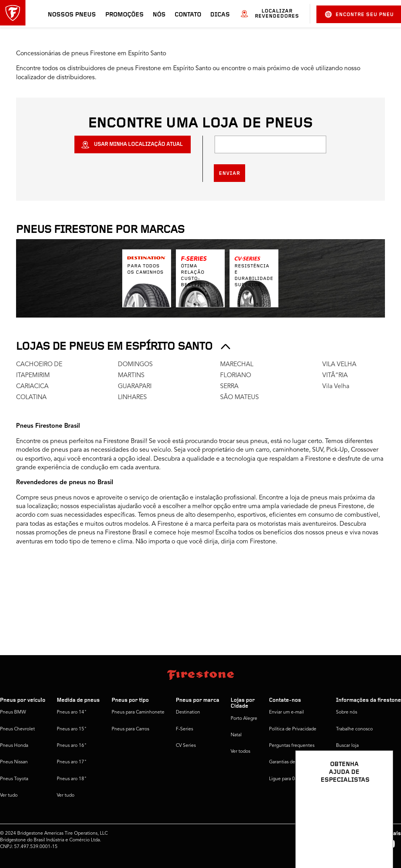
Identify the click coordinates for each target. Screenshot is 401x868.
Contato (188, 15)
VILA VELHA (339, 365)
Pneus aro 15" (72, 729)
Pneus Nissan (14, 762)
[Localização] (270, 144)
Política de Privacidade (293, 729)
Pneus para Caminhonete (138, 712)
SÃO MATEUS (239, 398)
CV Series (186, 746)
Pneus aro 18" (72, 779)
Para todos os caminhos (145, 269)
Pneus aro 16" (72, 746)
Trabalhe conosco (354, 729)
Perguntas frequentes (292, 746)
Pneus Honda (14, 746)
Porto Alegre (244, 719)
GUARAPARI (135, 387)
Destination (188, 712)
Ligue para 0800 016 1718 (297, 779)
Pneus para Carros (130, 729)
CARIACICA (32, 387)
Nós (159, 15)
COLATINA (31, 398)
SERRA (229, 387)
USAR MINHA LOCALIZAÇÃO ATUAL (138, 144)
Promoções (125, 15)
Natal (236, 735)
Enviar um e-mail (286, 712)
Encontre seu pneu (359, 14)
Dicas (220, 15)
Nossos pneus (72, 15)
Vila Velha (336, 387)
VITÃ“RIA (335, 376)
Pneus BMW (13, 712)
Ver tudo (9, 795)
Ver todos (240, 752)
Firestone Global (353, 779)
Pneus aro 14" (72, 712)
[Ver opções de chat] (378, 839)
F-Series (184, 729)
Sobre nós (347, 712)
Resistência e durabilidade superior (254, 276)
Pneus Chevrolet (17, 729)
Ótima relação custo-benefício (195, 276)
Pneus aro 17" (72, 762)
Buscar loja (347, 746)
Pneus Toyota (14, 779)
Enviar (229, 173)
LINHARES (132, 398)
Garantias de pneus (289, 762)
